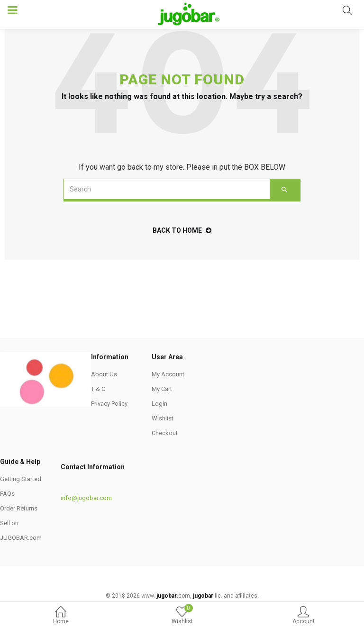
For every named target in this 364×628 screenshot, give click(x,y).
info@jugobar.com (86, 498)
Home (61, 616)
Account (303, 616)
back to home (182, 230)
